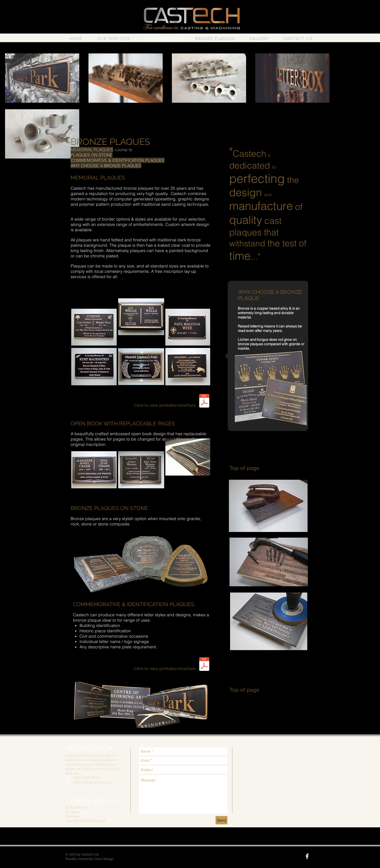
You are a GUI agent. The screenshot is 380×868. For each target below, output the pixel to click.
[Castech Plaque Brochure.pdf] (204, 401)
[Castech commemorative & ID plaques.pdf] (204, 665)
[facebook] (307, 856)
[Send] (221, 820)
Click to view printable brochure (165, 405)
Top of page (244, 468)
